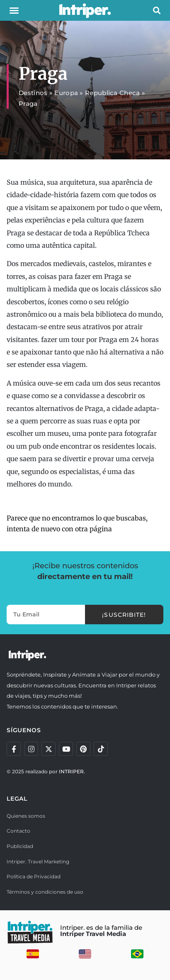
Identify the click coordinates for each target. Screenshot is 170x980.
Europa (66, 93)
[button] (14, 10)
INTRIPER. (72, 771)
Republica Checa (113, 93)
